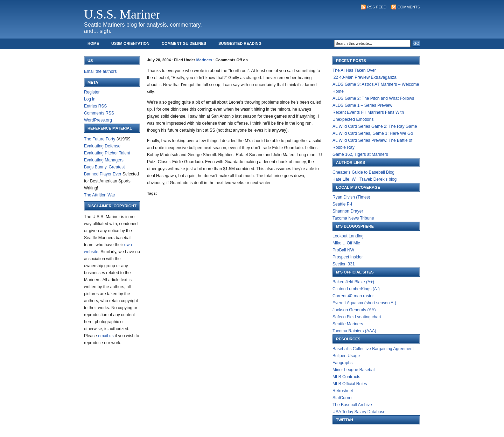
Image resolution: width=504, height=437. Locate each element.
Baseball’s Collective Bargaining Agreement (373, 349)
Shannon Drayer (348, 211)
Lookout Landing (348, 236)
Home (93, 43)
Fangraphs (342, 363)
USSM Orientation (130, 43)
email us (106, 336)
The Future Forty (100, 139)
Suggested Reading (240, 43)
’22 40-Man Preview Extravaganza (365, 77)
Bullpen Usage (346, 356)
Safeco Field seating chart (357, 317)
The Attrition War (100, 195)
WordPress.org (98, 120)
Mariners (204, 60)
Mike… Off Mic (346, 243)
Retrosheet (343, 391)
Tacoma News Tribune (353, 218)
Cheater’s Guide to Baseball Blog (363, 172)
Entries (95, 106)
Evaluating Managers (104, 160)
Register (92, 92)
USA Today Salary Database (359, 412)
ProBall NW (343, 250)
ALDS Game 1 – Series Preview (362, 105)
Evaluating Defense (102, 146)
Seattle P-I (342, 204)
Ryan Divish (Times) (351, 197)
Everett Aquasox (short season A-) (364, 303)
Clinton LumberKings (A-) (356, 289)
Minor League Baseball (354, 370)
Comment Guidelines (184, 43)
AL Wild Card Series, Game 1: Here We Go (373, 133)
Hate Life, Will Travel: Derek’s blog (365, 179)
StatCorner (343, 398)
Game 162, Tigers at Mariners (360, 154)
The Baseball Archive (352, 405)
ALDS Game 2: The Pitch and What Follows (373, 98)
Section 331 (344, 264)
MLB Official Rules (350, 384)
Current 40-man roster (353, 296)
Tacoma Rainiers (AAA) (354, 331)
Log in (90, 99)
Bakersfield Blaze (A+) (353, 282)
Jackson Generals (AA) (354, 310)
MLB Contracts (346, 377)
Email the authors (100, 71)
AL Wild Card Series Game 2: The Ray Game (375, 126)
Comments (409, 7)
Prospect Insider (348, 257)
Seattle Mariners (348, 324)
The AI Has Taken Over (354, 70)
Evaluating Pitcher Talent (107, 153)
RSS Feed (377, 7)
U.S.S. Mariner (122, 14)
